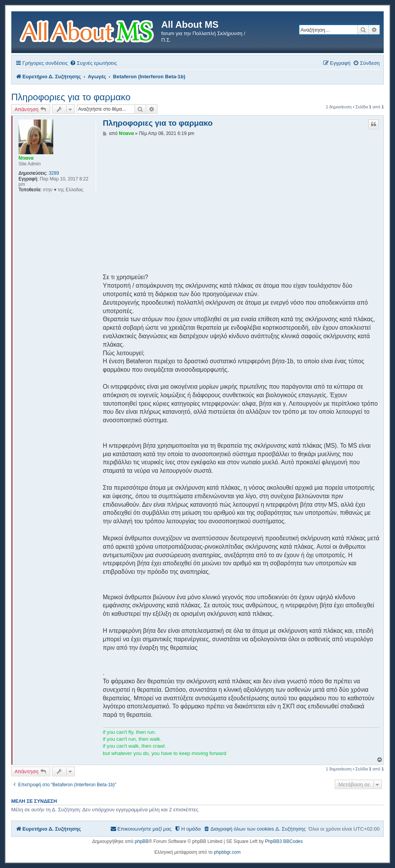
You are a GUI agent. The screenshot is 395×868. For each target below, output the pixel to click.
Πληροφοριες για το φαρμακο (71, 97)
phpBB (142, 841)
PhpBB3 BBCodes (284, 841)
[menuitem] (93, 63)
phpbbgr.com (227, 852)
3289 (54, 173)
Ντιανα (26, 158)
